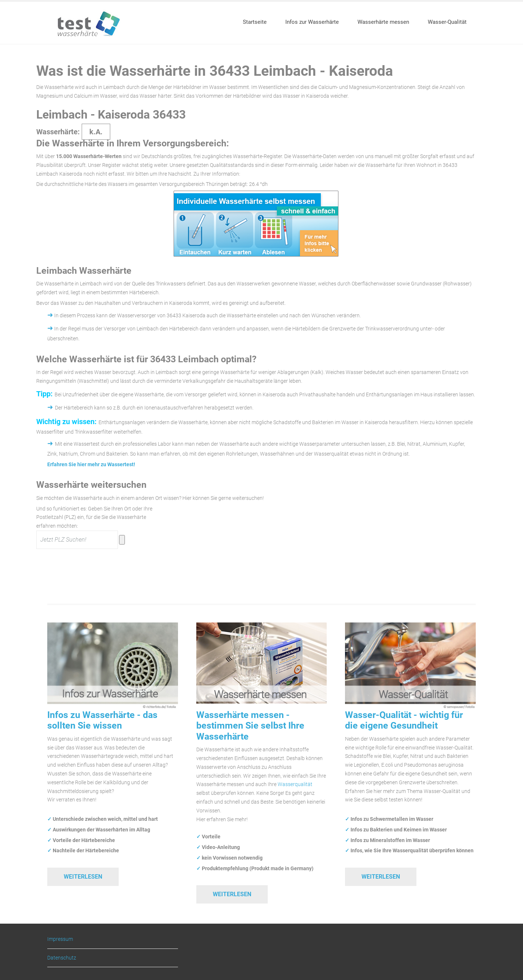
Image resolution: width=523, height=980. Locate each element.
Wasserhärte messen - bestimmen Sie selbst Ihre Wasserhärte (250, 726)
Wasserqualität (295, 784)
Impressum (60, 939)
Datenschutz (62, 958)
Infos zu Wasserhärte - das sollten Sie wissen (102, 720)
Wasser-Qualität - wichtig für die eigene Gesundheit (404, 720)
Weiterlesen (83, 877)
